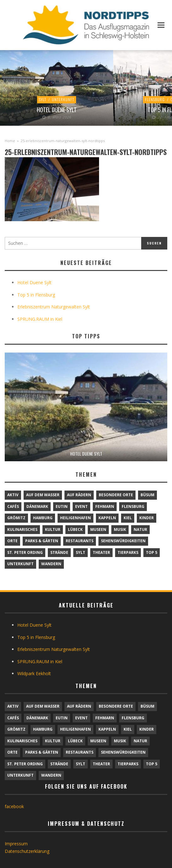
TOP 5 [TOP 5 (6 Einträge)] (152, 552)
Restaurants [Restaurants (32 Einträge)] (80, 541)
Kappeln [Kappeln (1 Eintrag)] (107, 518)
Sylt (43, 99)
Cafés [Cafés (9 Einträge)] (13, 506)
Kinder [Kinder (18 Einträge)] (147, 518)
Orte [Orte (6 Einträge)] (12, 541)
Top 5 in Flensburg (36, 295)
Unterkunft (63, 99)
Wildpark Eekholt (34, 673)
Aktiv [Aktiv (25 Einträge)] (13, 495)
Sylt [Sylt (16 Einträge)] (80, 552)
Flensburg (155, 99)
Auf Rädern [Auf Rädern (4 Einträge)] (79, 495)
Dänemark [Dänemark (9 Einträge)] (37, 506)
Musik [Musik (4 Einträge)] (120, 529)
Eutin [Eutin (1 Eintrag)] (62, 506)
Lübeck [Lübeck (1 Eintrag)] (75, 529)
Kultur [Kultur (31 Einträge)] (53, 529)
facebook (14, 806)
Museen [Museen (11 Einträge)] (98, 529)
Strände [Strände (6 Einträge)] (59, 552)
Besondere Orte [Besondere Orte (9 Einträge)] (116, 495)
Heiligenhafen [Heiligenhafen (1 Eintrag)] (75, 518)
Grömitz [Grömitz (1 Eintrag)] (16, 518)
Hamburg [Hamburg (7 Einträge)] (43, 518)
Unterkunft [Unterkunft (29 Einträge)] (20, 564)
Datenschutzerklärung (27, 851)
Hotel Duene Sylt (57, 110)
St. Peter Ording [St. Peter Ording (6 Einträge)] (25, 552)
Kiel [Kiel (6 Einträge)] (128, 518)
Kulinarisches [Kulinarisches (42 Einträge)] (22, 529)
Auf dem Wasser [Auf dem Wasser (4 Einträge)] (43, 495)
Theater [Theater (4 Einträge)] (101, 552)
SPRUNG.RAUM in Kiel (40, 319)
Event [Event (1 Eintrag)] (81, 506)
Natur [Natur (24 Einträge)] (140, 529)
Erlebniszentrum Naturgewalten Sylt (54, 307)
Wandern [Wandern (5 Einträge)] (51, 564)
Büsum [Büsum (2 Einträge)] (147, 495)
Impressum (16, 844)
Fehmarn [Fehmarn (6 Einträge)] (105, 506)
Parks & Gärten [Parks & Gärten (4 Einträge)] (42, 541)
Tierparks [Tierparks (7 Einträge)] (128, 552)
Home (10, 141)
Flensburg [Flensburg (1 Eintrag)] (133, 506)
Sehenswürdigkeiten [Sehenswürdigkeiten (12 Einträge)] (123, 541)
